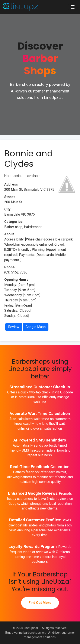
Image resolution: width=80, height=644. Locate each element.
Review (14, 327)
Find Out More (40, 603)
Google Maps (36, 327)
